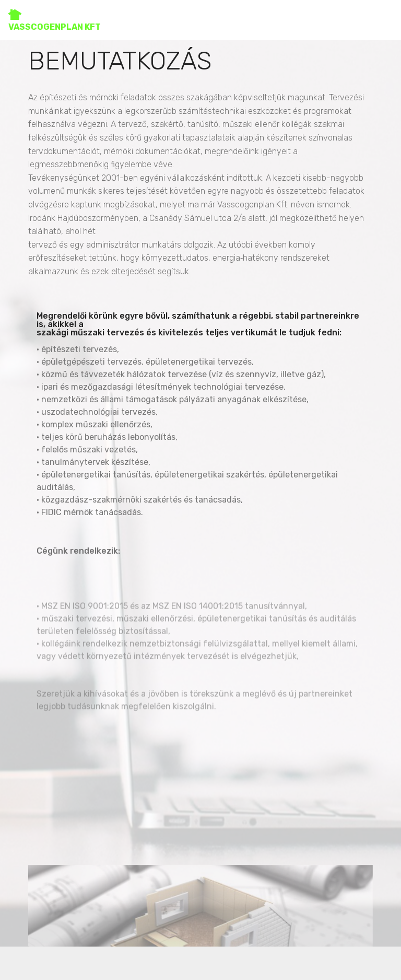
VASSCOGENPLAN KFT (55, 20)
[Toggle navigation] (385, 17)
